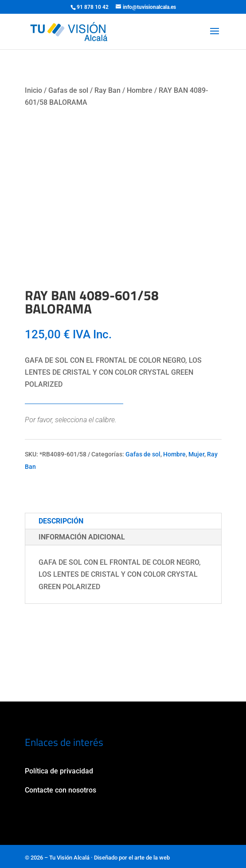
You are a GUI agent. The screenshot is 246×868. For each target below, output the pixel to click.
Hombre (140, 90)
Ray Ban (107, 90)
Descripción (61, 521)
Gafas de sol (68, 90)
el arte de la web (149, 858)
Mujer (196, 454)
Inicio (33, 90)
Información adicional (82, 537)
